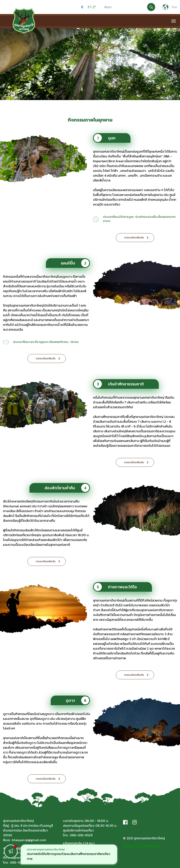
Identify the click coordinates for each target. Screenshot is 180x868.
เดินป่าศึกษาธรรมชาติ (119, 384)
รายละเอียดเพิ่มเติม (134, 238)
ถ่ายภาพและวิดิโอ (115, 587)
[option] (69, 854)
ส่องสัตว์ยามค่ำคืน (67, 488)
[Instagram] (134, 822)
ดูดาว (77, 700)
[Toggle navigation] (173, 21)
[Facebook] (125, 822)
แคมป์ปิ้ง (75, 263)
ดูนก (105, 138)
